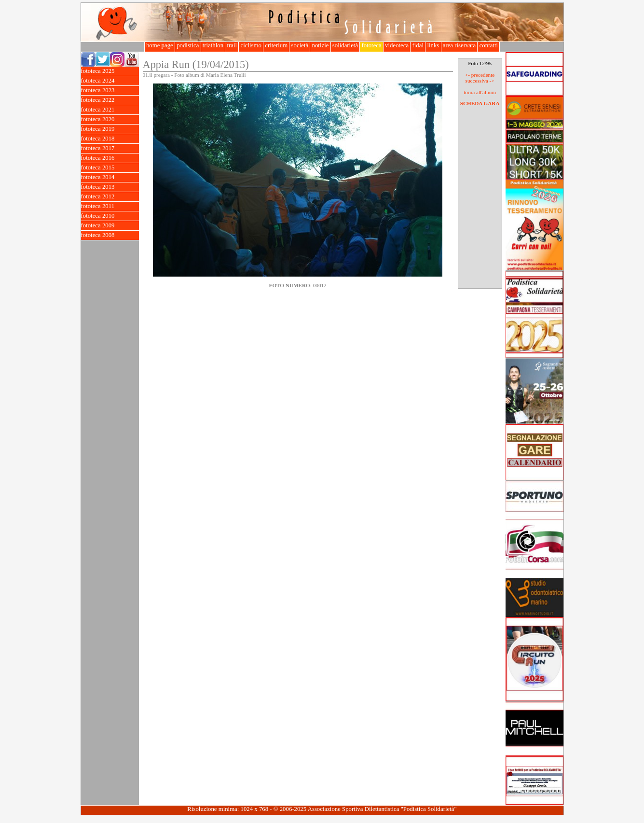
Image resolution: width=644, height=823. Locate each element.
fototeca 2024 (110, 81)
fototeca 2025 (110, 71)
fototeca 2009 (110, 226)
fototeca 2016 (110, 158)
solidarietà (345, 45)
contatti (488, 45)
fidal (418, 45)
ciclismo (251, 45)
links (433, 45)
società (300, 45)
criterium (276, 45)
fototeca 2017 (110, 148)
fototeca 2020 (110, 119)
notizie (320, 45)
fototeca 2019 (110, 129)
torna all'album (480, 92)
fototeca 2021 (110, 110)
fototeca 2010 (110, 216)
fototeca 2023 (110, 91)
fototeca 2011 (110, 206)
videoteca (397, 45)
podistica (188, 45)
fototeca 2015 (110, 168)
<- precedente (480, 75)
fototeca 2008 (110, 235)
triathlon (213, 45)
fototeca (371, 45)
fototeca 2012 (110, 197)
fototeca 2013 (110, 187)
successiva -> (480, 81)
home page (160, 45)
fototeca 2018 (110, 139)
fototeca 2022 (110, 100)
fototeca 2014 (110, 177)
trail (232, 45)
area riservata (459, 45)
